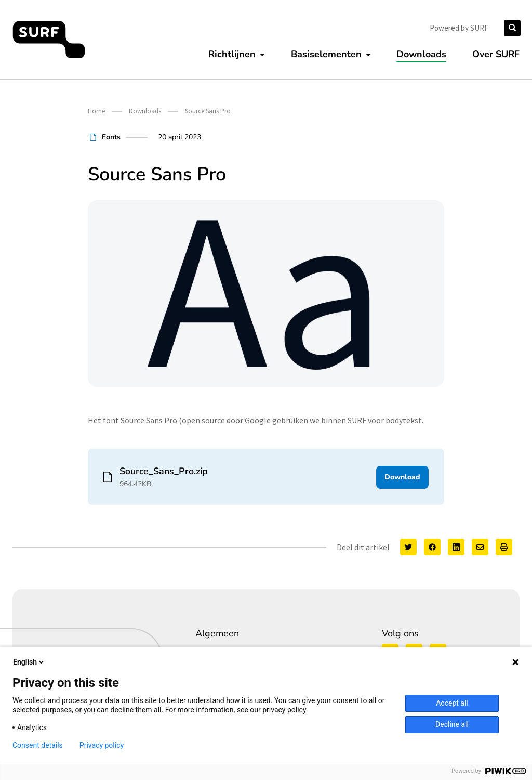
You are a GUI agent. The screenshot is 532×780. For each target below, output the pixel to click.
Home (96, 111)
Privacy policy (102, 745)
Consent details (38, 745)
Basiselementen (326, 54)
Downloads (421, 54)
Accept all (452, 703)
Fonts (111, 137)
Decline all (452, 724)
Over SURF (496, 54)
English (29, 662)
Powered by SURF (459, 28)
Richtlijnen (232, 54)
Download (402, 477)
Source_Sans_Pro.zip (164, 471)
